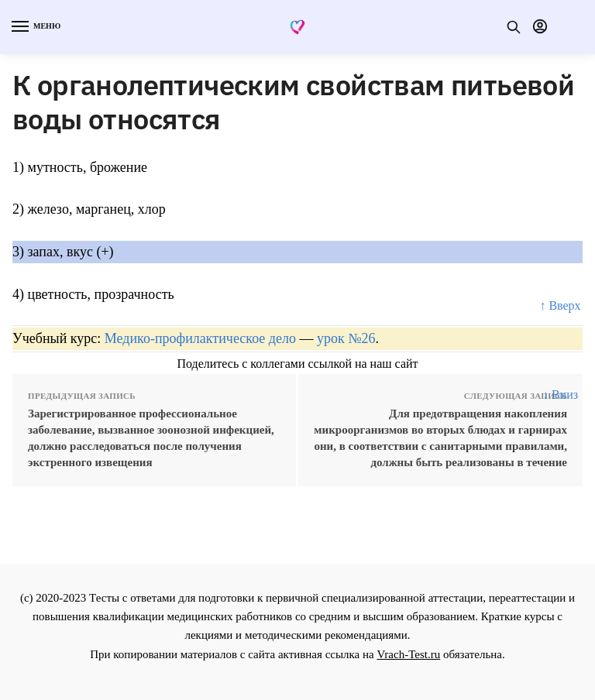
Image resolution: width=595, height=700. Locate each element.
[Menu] (35, 27)
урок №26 (346, 338)
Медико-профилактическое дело (200, 338)
